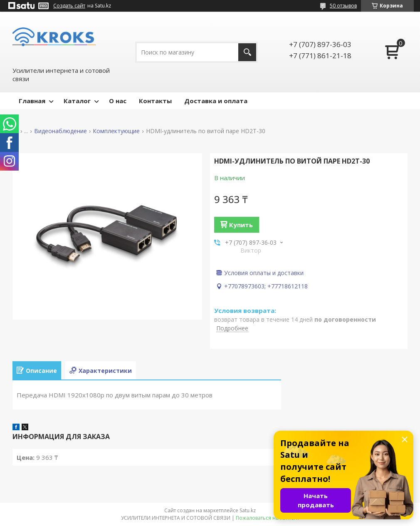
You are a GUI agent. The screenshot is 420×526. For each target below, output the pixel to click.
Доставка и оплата (216, 101)
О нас (118, 101)
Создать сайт (69, 6)
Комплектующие (116, 131)
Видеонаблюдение (61, 131)
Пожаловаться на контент (268, 518)
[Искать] (247, 52)
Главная (32, 101)
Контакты (155, 101)
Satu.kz (248, 510)
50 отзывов (343, 6)
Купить (241, 225)
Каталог (77, 101)
